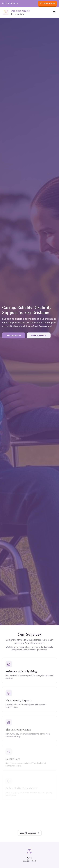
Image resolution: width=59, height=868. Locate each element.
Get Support (14, 335)
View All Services (30, 833)
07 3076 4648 (10, 3)
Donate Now (47, 3)
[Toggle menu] (54, 12)
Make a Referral (39, 335)
